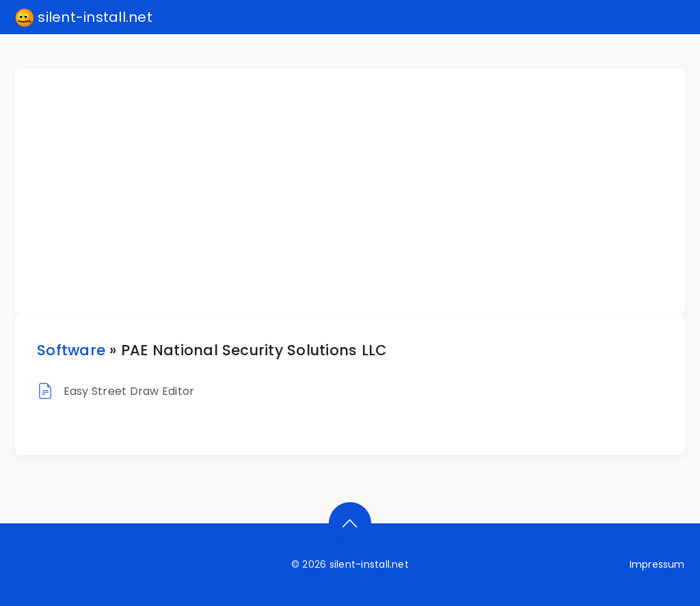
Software (71, 350)
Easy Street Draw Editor (129, 391)
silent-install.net (84, 18)
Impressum (657, 564)
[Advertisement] (358, 191)
